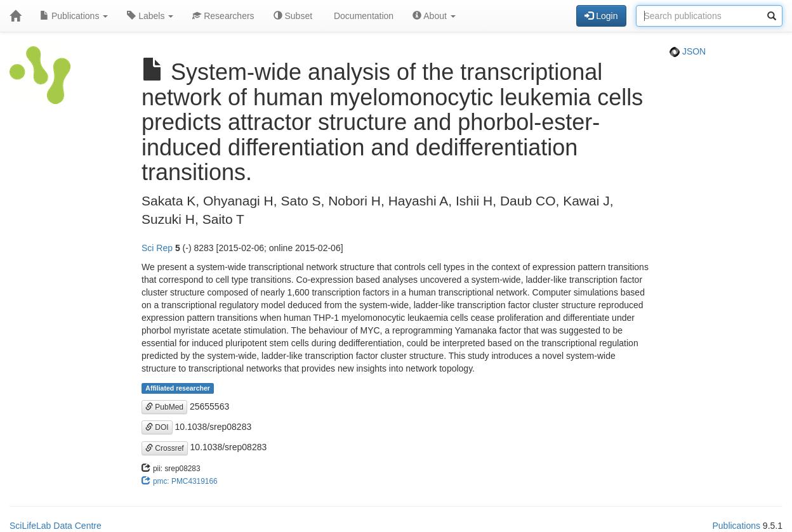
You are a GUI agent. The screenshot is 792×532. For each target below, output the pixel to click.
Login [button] (601, 16)
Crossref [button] (165, 448)
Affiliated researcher (178, 388)
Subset (293, 16)
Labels (150, 16)
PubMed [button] (164, 407)
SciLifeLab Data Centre (56, 526)
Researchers (223, 16)
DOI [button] (157, 427)
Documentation (362, 16)
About (434, 16)
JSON (688, 51)
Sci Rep (157, 248)
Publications (74, 16)
